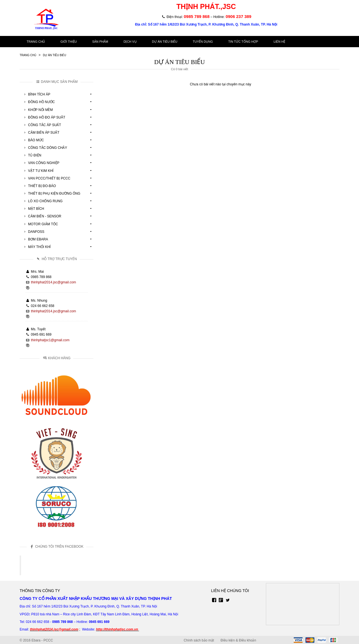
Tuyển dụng (203, 42)
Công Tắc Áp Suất (42, 125)
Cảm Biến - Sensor (42, 216)
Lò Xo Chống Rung (42, 201)
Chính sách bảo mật (199, 640)
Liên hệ (279, 42)
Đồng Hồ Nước (39, 102)
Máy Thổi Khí (37, 247)
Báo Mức (33, 140)
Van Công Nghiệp (41, 163)
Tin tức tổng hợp (243, 42)
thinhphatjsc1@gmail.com (50, 340)
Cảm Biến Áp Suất (41, 133)
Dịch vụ (130, 42)
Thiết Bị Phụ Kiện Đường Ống (51, 194)
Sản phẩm (100, 42)
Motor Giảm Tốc (40, 224)
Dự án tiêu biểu (165, 42)
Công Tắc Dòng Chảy (45, 148)
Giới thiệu (68, 42)
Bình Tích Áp (36, 94)
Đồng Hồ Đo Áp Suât (44, 117)
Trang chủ (36, 42)
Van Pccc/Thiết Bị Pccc (46, 178)
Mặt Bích (33, 209)
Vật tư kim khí (38, 171)
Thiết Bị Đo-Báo (39, 186)
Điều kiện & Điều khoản (238, 640)
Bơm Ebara (35, 239)
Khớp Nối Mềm (38, 110)
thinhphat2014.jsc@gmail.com (53, 282)
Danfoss (33, 232)
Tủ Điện (32, 155)
